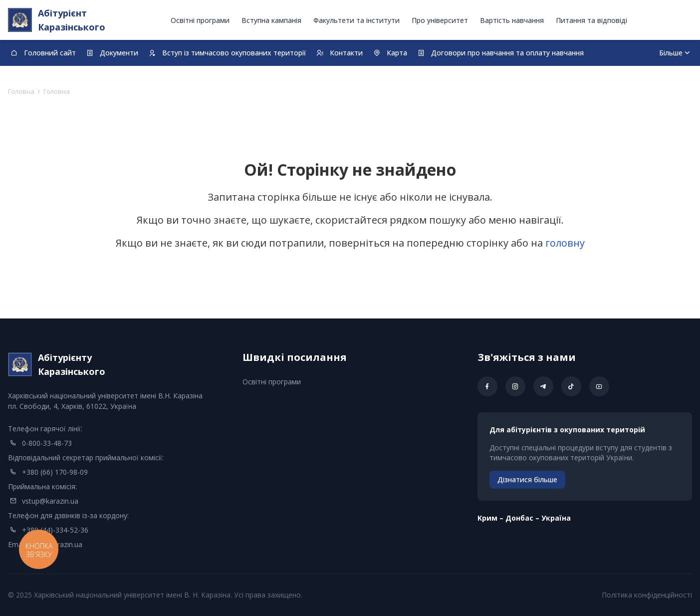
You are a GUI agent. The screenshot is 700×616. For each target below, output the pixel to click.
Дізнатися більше (527, 479)
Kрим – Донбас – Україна (524, 518)
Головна (21, 91)
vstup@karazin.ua (50, 501)
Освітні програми (200, 20)
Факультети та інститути (356, 20)
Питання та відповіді (591, 20)
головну (565, 243)
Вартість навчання (512, 20)
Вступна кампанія (271, 20)
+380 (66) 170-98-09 (55, 472)
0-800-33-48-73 (47, 443)
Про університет (440, 20)
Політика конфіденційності (647, 595)
